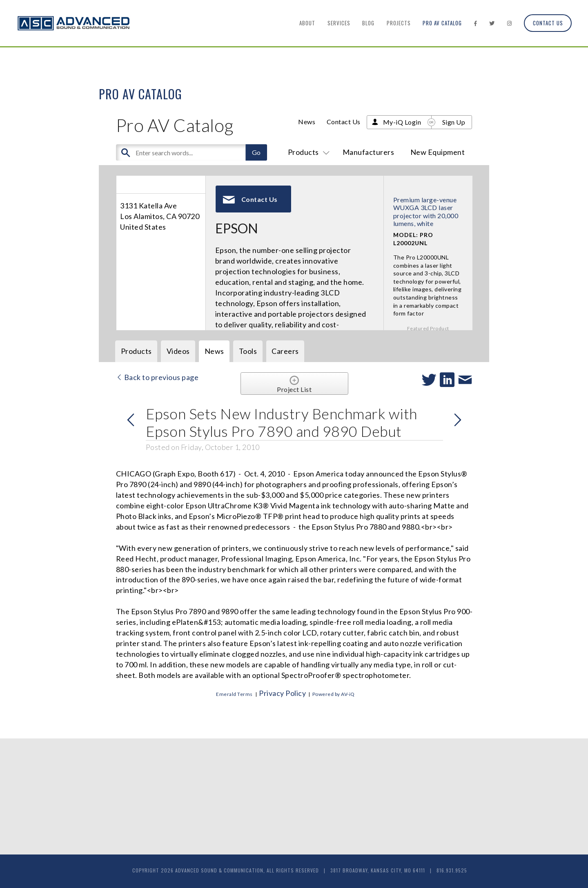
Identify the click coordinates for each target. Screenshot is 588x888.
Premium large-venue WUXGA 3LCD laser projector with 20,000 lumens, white (426, 211)
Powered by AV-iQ (334, 694)
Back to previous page (157, 377)
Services (339, 23)
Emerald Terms (234, 694)
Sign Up (454, 122)
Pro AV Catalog (442, 23)
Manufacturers (369, 152)
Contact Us (548, 23)
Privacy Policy (282, 693)
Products (307, 152)
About (307, 23)
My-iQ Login (402, 122)
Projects (399, 23)
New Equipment (438, 152)
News (307, 122)
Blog (368, 23)
